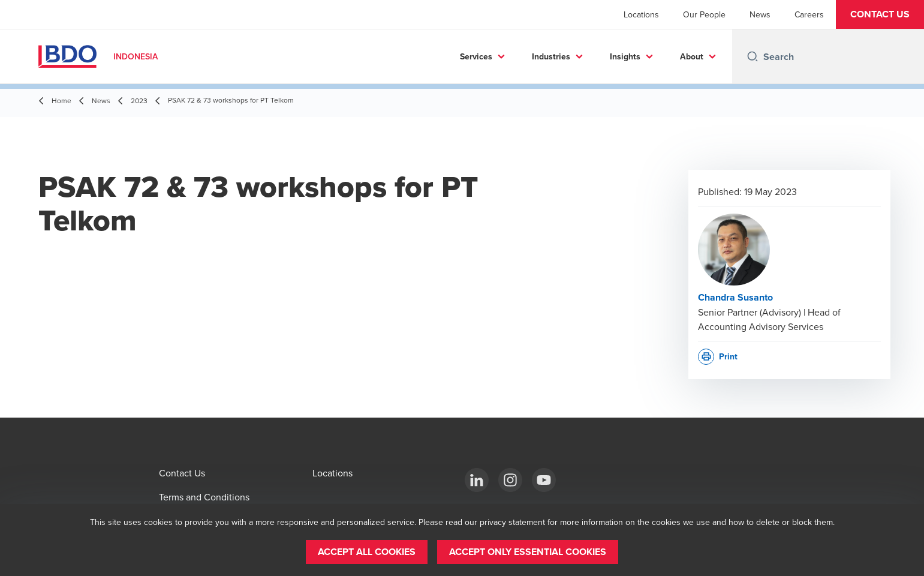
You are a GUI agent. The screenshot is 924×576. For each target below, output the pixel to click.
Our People (704, 14)
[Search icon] (753, 56)
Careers (809, 14)
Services (476, 56)
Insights (625, 56)
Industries (551, 56)
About (692, 56)
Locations (641, 14)
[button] (880, 14)
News (760, 14)
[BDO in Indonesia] (477, 480)
